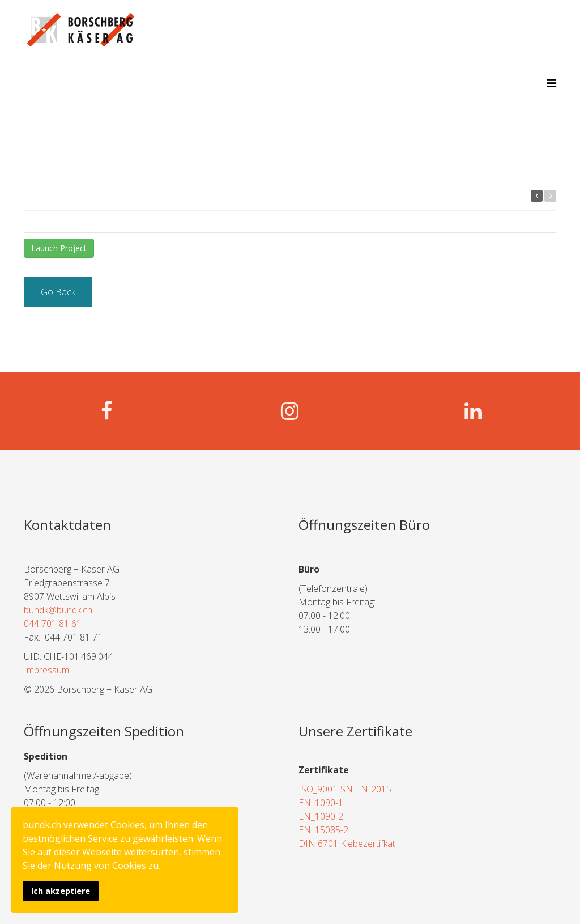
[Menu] (551, 83)
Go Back (58, 292)
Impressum (46, 670)
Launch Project (59, 248)
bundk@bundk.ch (58, 610)
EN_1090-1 (321, 803)
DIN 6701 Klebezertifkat (347, 844)
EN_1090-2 (321, 816)
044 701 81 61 (53, 624)
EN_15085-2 (323, 830)
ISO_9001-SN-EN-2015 (345, 789)
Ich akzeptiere (61, 891)
